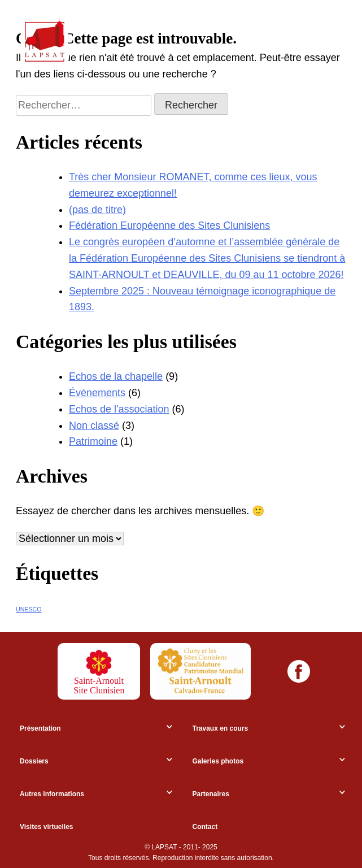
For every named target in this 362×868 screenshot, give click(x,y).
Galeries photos (218, 761)
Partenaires (211, 794)
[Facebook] (299, 671)
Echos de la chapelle (116, 376)
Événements (97, 393)
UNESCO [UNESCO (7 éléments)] (29, 609)
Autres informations (52, 794)
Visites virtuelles (47, 827)
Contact (205, 827)
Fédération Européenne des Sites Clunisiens (169, 225)
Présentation (40, 728)
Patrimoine (93, 441)
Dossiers (34, 761)
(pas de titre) (97, 210)
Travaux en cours (221, 728)
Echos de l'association (119, 409)
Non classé (94, 426)
